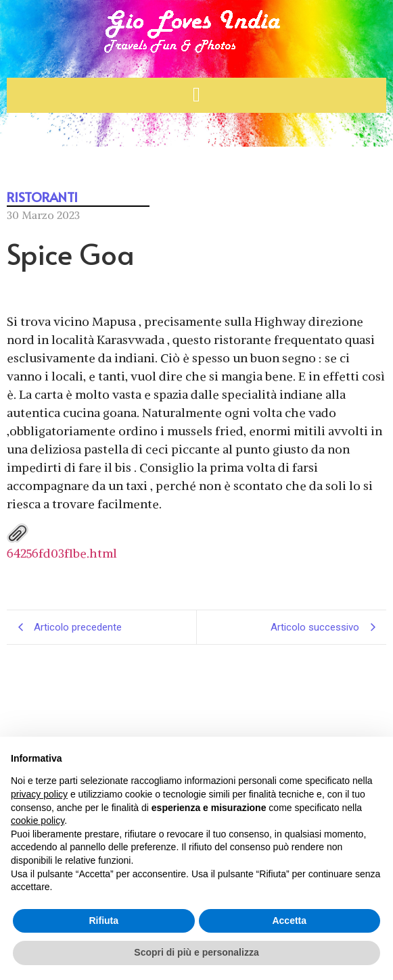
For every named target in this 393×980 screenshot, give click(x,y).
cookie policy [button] (38, 820)
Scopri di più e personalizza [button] (196, 952)
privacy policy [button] (39, 794)
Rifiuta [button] (103, 921)
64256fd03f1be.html (62, 542)
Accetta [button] (289, 921)
